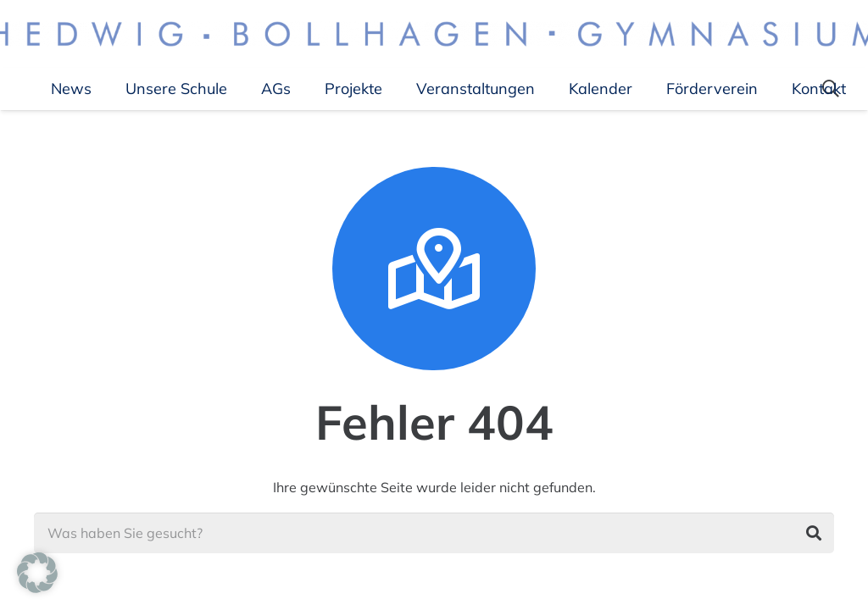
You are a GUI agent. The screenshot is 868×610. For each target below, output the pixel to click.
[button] (37, 573)
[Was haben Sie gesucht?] (434, 533)
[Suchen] (814, 533)
